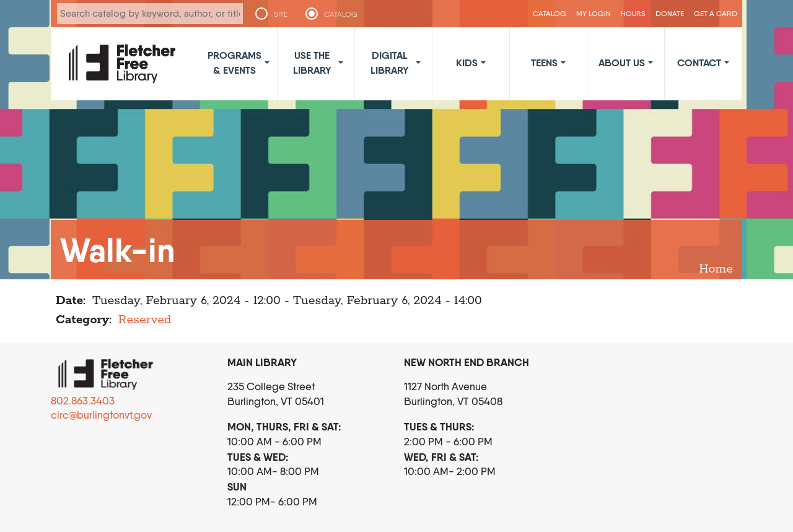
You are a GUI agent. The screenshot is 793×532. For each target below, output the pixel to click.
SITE (281, 14)
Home (716, 269)
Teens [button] (544, 63)
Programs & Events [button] (234, 63)
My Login (594, 13)
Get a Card (716, 13)
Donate (670, 13)
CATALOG (341, 14)
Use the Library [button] (312, 63)
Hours (633, 13)
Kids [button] (467, 63)
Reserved (145, 320)
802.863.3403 (83, 401)
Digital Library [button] (390, 63)
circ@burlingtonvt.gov (101, 415)
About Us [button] (622, 63)
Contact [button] (699, 63)
